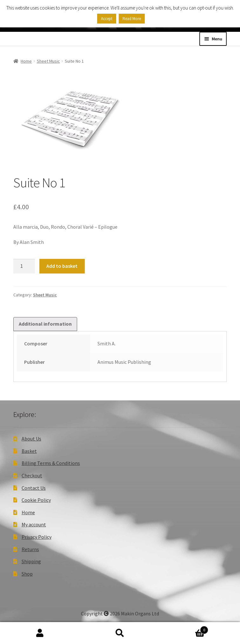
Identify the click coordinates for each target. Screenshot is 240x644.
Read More (132, 19)
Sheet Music (48, 61)
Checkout (32, 475)
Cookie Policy (36, 500)
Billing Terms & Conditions (51, 463)
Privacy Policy (37, 537)
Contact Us (34, 488)
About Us (31, 439)
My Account (40, 633)
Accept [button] (107, 19)
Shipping (31, 561)
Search (120, 633)
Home (26, 61)
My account (34, 524)
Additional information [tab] (45, 324)
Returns (30, 549)
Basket (29, 451)
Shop (27, 574)
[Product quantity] (24, 266)
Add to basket (62, 266)
